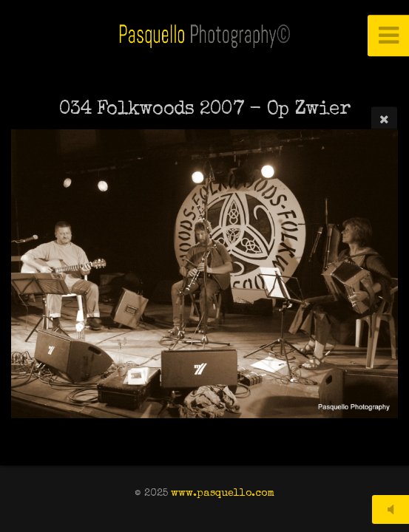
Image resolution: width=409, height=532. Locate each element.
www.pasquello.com (223, 494)
